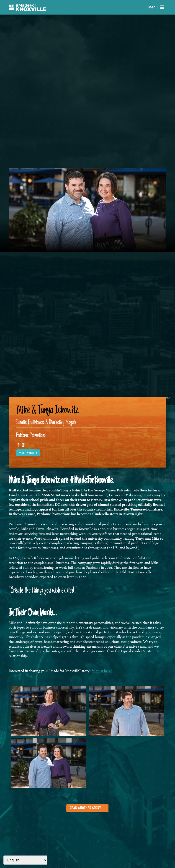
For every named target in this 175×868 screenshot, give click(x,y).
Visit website (28, 453)
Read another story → (87, 808)
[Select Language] (25, 860)
